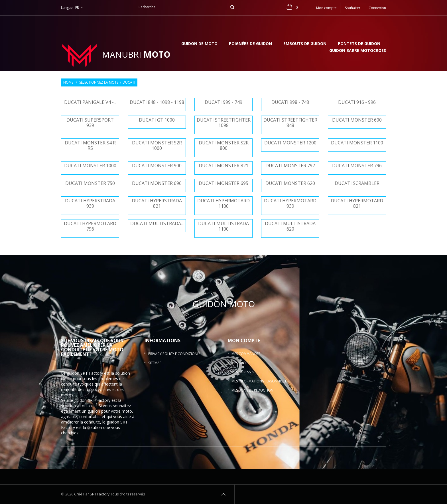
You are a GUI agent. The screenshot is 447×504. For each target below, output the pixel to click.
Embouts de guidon (305, 44)
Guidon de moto (199, 44)
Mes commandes (246, 354)
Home (68, 82)
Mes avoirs (241, 363)
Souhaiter (353, 8)
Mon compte (244, 340)
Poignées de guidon (250, 44)
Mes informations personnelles (260, 381)
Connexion (377, 8)
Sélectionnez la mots (99, 82)
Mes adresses (243, 372)
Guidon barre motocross (358, 51)
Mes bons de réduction (252, 390)
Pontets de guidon (359, 44)
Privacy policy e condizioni (173, 354)
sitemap (155, 363)
